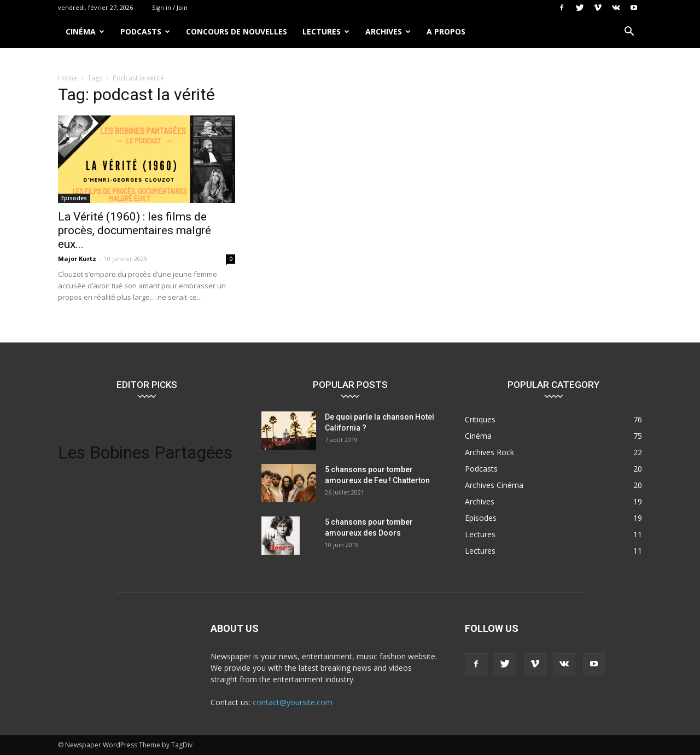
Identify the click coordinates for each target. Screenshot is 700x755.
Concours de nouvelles (237, 31)
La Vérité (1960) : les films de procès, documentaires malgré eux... (135, 230)
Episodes (74, 198)
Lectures (326, 31)
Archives (388, 31)
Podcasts (145, 31)
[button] (629, 33)
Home (68, 78)
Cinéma (85, 31)
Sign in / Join (170, 7)
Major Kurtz (77, 259)
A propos (446, 31)
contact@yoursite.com (293, 702)
